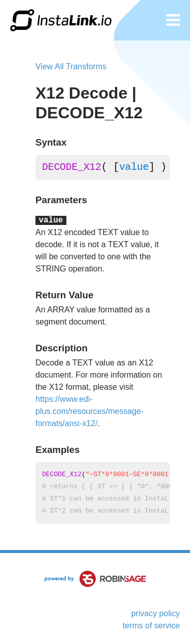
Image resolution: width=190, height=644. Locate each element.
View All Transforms (71, 66)
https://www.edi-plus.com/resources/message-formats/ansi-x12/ (89, 411)
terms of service (151, 626)
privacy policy (156, 613)
